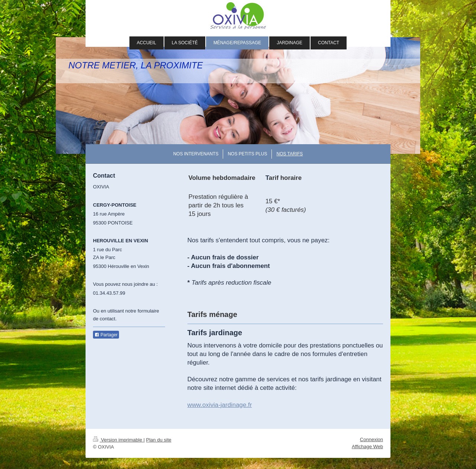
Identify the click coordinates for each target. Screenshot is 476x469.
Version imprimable (118, 440)
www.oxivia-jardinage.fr (220, 405)
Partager (106, 335)
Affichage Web (367, 447)
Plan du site (159, 440)
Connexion (372, 439)
